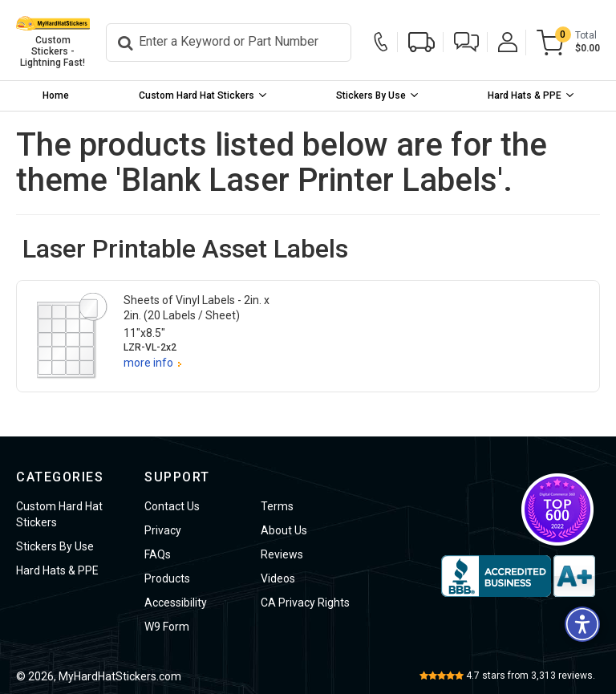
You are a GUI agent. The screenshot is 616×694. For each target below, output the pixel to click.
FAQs (158, 554)
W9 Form (167, 627)
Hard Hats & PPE (525, 95)
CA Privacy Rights (305, 603)
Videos (278, 578)
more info (148, 363)
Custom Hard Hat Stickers (197, 95)
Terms (277, 506)
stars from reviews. (531, 676)
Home (56, 95)
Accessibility (176, 603)
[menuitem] (56, 96)
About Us (284, 530)
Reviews (282, 554)
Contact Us (172, 506)
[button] (466, 42)
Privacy (163, 530)
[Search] (229, 43)
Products (167, 578)
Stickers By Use (371, 95)
